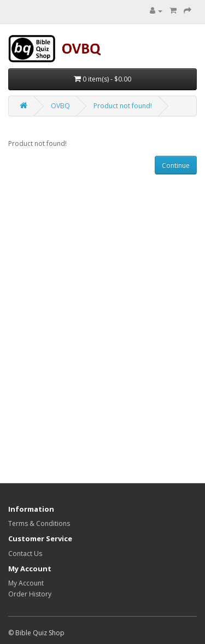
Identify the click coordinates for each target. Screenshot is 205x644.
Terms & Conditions (39, 523)
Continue (176, 165)
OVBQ (60, 106)
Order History (30, 594)
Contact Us (25, 554)
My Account (26, 583)
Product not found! (123, 106)
